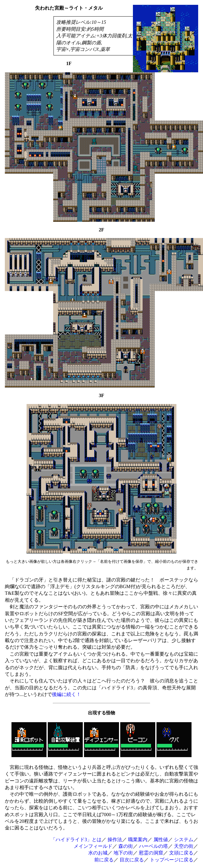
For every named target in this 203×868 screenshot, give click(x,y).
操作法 (115, 840)
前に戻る (104, 860)
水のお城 (98, 853)
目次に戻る (132, 860)
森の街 (126, 846)
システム (184, 840)
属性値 (161, 840)
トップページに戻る (172, 860)
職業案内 (138, 840)
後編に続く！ (66, 694)
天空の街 (184, 846)
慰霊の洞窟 (151, 853)
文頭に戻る (181, 853)
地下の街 (123, 853)
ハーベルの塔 (153, 846)
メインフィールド (93, 846)
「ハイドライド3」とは (76, 840)
